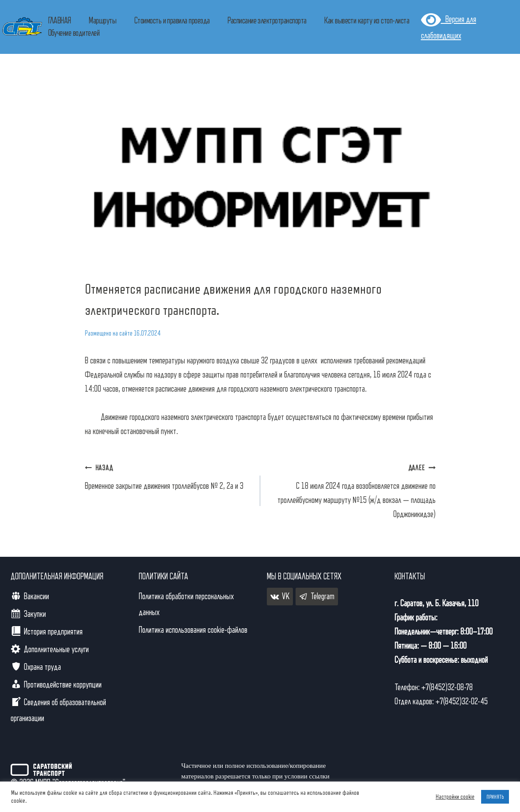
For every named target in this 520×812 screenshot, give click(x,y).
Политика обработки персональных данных (186, 604)
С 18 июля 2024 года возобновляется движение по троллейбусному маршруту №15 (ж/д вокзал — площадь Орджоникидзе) (352, 490)
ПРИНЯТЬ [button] (495, 797)
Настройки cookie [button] (455, 797)
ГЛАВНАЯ (60, 21)
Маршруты (102, 21)
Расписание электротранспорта (267, 21)
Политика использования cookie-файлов (193, 630)
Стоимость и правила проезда (172, 21)
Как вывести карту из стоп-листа (367, 21)
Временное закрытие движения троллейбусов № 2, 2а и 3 (168, 476)
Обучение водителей (74, 33)
